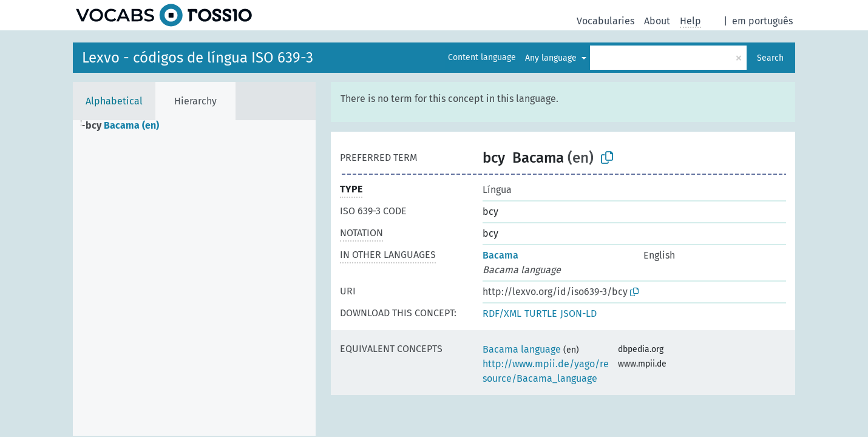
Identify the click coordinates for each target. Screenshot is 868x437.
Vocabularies (605, 21)
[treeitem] (127, 126)
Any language (552, 58)
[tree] (194, 278)
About (657, 21)
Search (770, 58)
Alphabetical (114, 101)
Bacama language (522, 349)
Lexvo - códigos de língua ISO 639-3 (198, 58)
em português (762, 21)
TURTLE (541, 313)
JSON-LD (578, 313)
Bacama (500, 255)
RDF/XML (502, 313)
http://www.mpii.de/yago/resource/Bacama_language (546, 371)
